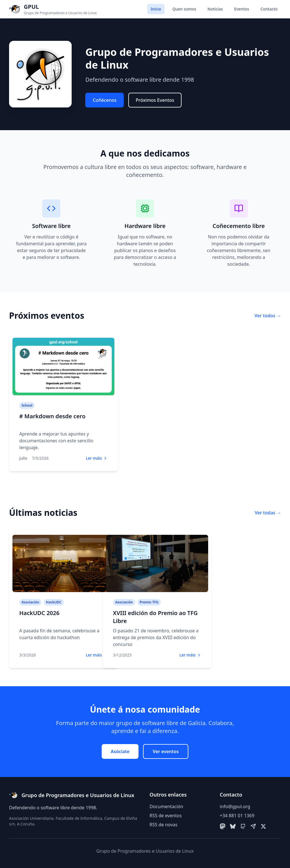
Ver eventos (166, 751)
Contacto (269, 9)
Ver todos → (268, 316)
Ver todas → (268, 513)
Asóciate (120, 751)
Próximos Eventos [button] (155, 100)
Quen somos (184, 9)
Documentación (166, 806)
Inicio (156, 9)
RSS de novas (164, 825)
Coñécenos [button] (105, 100)
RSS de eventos (166, 816)
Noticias (215, 9)
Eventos (242, 9)
